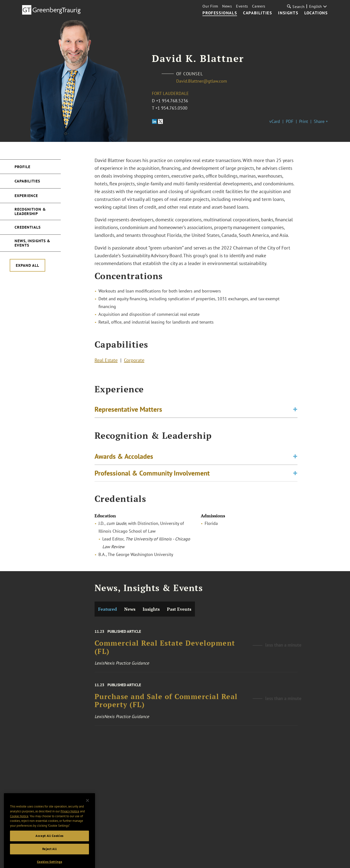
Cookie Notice (19, 824)
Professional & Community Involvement (152, 476)
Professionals (220, 13)
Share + (321, 121)
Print (304, 121)
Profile (22, 167)
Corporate (134, 361)
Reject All (50, 857)
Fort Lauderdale (170, 93)
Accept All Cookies (49, 844)
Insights (288, 13)
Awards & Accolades (124, 459)
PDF (290, 121)
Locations (316, 13)
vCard (275, 121)
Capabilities (258, 13)
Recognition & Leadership (30, 211)
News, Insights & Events (32, 243)
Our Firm (210, 6)
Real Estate (106, 361)
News (227, 6)
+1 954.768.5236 (172, 101)
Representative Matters (128, 411)
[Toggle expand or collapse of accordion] (295, 411)
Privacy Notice (70, 820)
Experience (26, 196)
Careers (259, 6)
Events (242, 6)
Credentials (28, 227)
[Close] (87, 809)
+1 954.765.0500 (171, 108)
